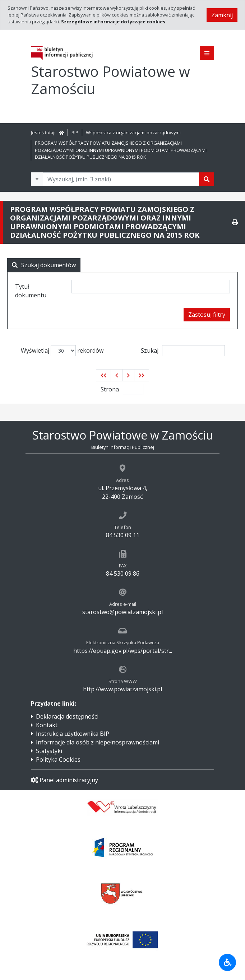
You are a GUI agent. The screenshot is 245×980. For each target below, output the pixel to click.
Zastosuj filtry (207, 315)
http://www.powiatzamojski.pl (122, 689)
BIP (75, 133)
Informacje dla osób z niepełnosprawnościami (98, 742)
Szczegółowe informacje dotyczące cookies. (114, 22)
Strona (110, 389)
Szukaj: (183, 351)
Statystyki (49, 751)
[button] (103, 375)
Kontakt (47, 725)
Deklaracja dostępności (67, 716)
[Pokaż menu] (207, 53)
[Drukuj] (235, 222)
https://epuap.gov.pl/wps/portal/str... (123, 651)
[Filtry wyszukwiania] (37, 179)
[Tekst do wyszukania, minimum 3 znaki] (121, 179)
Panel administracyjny (64, 780)
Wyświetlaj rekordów (62, 351)
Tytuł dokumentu (31, 291)
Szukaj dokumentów (44, 265)
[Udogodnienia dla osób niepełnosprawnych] (227, 962)
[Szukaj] (207, 179)
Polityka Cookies (58, 760)
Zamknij (222, 15)
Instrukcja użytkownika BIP (73, 734)
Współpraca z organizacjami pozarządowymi (133, 133)
